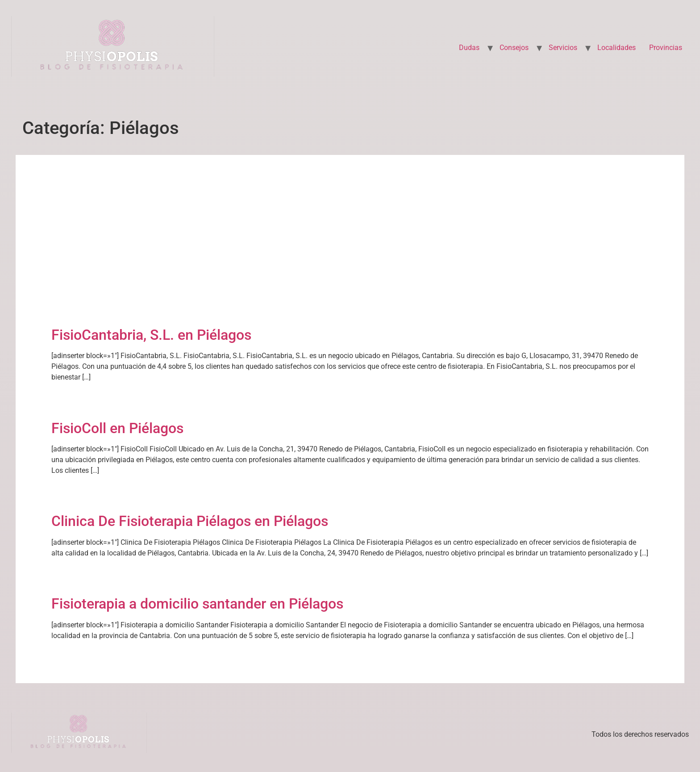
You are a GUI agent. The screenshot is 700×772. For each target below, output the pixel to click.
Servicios (563, 48)
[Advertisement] (350, 257)
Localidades (617, 48)
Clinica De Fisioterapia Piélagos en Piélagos (190, 521)
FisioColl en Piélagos (117, 428)
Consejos (514, 48)
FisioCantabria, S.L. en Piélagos (151, 335)
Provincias (666, 48)
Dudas (469, 48)
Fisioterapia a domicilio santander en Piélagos (197, 604)
